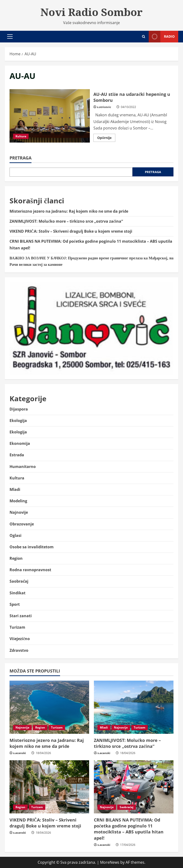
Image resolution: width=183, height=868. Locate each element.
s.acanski (20, 753)
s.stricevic (104, 107)
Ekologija (18, 421)
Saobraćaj (19, 581)
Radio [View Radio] (162, 37)
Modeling (18, 501)
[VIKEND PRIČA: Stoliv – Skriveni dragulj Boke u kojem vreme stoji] (49, 787)
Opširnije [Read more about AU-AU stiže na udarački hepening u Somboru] (106, 139)
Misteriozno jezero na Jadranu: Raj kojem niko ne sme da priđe (69, 211)
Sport (15, 604)
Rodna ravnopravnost (30, 570)
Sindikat (18, 593)
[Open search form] (144, 37)
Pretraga (20, 158)
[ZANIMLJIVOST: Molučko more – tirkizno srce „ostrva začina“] (134, 707)
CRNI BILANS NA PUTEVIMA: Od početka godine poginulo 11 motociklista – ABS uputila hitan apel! (129, 829)
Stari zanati (21, 616)
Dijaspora (19, 409)
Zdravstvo (19, 650)
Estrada (17, 455)
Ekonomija (20, 443)
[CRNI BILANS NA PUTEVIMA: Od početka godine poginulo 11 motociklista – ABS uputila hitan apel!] (134, 787)
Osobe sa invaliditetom (32, 547)
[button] (10, 36)
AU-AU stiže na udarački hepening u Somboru (50, 116)
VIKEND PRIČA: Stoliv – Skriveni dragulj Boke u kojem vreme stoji (71, 231)
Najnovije (19, 512)
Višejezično (20, 639)
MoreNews (110, 862)
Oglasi (15, 535)
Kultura (21, 136)
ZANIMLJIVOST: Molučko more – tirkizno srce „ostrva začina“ (66, 221)
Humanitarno (23, 467)
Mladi (15, 489)
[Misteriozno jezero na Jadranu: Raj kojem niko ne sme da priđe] (49, 707)
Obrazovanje (22, 524)
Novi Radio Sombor (91, 12)
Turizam (17, 627)
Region (16, 558)
